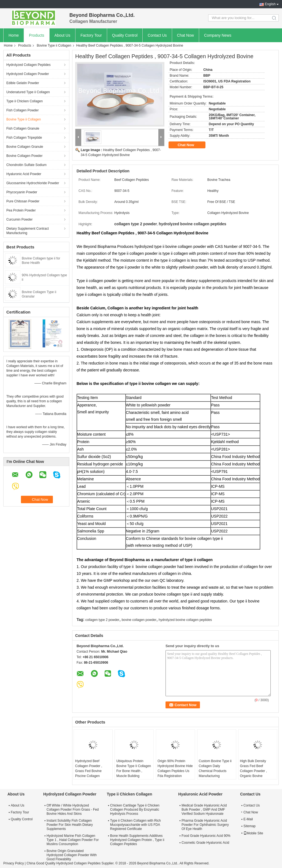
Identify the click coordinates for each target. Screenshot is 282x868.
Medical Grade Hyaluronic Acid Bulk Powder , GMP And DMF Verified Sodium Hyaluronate (204, 810)
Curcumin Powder (19, 219)
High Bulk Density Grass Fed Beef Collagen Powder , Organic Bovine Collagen (253, 771)
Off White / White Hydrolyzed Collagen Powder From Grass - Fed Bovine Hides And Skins (73, 810)
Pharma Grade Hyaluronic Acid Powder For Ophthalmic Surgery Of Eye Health (205, 825)
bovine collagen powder (139, 620)
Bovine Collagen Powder (24, 156)
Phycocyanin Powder (22, 192)
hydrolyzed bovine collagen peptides (185, 620)
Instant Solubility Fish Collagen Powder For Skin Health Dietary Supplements (70, 825)
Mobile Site (253, 833)
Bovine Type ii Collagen (54, 45)
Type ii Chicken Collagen (25, 101)
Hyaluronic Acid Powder (24, 174)
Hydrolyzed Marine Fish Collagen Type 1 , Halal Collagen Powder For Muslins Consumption (73, 840)
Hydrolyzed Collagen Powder (28, 74)
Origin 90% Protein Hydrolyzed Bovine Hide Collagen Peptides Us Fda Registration (175, 768)
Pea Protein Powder (21, 210)
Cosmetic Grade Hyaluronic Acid (205, 843)
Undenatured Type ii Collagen (28, 92)
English (270, 4)
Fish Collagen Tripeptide (24, 138)
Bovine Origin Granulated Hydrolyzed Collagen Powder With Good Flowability (72, 855)
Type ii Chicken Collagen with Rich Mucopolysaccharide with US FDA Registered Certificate (135, 825)
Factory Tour (91, 35)
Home (14, 35)
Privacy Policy (14, 863)
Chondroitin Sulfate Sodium (26, 165)
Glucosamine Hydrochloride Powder (33, 183)
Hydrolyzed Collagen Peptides (29, 65)
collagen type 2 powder (102, 620)
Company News (218, 35)
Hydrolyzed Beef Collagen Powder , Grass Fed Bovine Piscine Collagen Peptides (89, 771)
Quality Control (125, 35)
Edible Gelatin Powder (23, 83)
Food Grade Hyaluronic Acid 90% (206, 836)
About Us (63, 35)
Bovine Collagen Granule (25, 147)
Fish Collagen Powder (22, 110)
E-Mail (248, 819)
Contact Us (157, 35)
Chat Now (185, 35)
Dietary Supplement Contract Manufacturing (28, 231)
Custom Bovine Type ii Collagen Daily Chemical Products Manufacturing (215, 768)
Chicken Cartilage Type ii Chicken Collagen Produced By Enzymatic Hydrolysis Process (135, 810)
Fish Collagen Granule (23, 128)
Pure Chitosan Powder (23, 201)
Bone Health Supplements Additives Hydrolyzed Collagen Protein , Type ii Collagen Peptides (137, 840)
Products (36, 35)
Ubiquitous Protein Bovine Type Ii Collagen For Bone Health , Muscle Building (134, 768)
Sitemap (250, 826)
